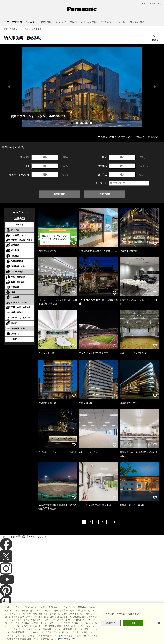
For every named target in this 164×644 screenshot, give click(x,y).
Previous (9, 87)
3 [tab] (82, 124)
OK (133, 630)
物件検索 (59, 194)
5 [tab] (92, 124)
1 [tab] (72, 124)
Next (155, 87)
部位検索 (105, 194)
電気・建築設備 (11, 29)
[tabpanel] (82, 87)
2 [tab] (77, 124)
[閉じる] (159, 630)
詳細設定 (111, 630)
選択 (45, 157)
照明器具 (25, 29)
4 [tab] (87, 124)
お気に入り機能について (148, 137)
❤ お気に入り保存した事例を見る (115, 137)
